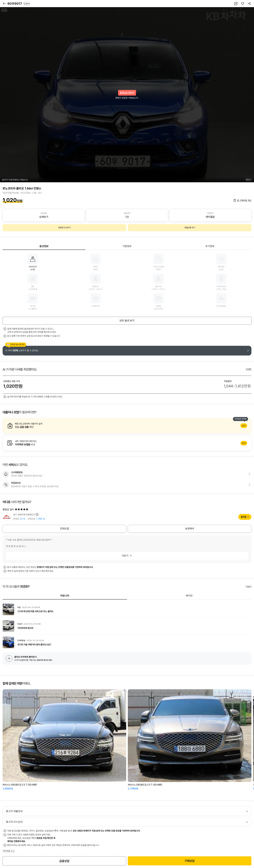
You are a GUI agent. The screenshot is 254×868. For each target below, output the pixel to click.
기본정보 (127, 246)
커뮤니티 (65, 596)
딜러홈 (244, 517)
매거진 (189, 596)
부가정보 (210, 246)
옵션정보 (44, 246)
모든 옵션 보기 (127, 321)
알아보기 (127, 426)
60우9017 (19, 4)
